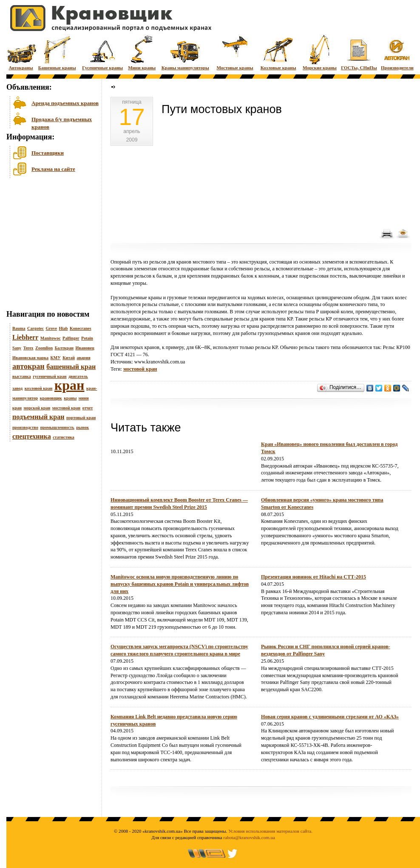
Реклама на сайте (53, 169)
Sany (17, 348)
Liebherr (25, 337)
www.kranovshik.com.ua (160, 362)
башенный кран (71, 367)
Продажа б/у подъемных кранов (62, 122)
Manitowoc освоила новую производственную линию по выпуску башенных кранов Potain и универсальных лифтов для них (180, 584)
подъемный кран (38, 417)
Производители (397, 52)
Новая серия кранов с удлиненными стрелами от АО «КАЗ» (330, 717)
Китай (69, 358)
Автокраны (21, 52)
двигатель (78, 376)
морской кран (37, 408)
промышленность (57, 427)
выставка (22, 376)
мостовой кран (66, 408)
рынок (82, 427)
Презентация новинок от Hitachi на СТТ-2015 (314, 577)
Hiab (63, 328)
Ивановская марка (30, 358)
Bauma (19, 328)
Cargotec (35, 328)
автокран (28, 366)
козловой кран (39, 388)
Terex (28, 348)
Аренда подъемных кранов (65, 103)
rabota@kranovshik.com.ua (249, 837)
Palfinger (71, 338)
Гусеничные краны (102, 52)
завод (17, 388)
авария (83, 358)
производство (25, 427)
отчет (88, 408)
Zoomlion (44, 348)
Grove (51, 328)
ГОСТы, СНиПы (359, 52)
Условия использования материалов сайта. (270, 831)
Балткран (64, 348)
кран (70, 385)
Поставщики (48, 153)
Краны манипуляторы (185, 52)
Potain (87, 338)
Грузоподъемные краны (136, 298)
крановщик (51, 398)
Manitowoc (51, 338)
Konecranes (81, 328)
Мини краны (142, 52)
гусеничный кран (50, 376)
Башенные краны (57, 52)
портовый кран (81, 418)
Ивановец (85, 348)
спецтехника (32, 436)
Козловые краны (278, 52)
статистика (64, 437)
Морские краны (320, 52)
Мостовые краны (235, 52)
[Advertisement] (49, 246)
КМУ (56, 358)
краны (70, 398)
